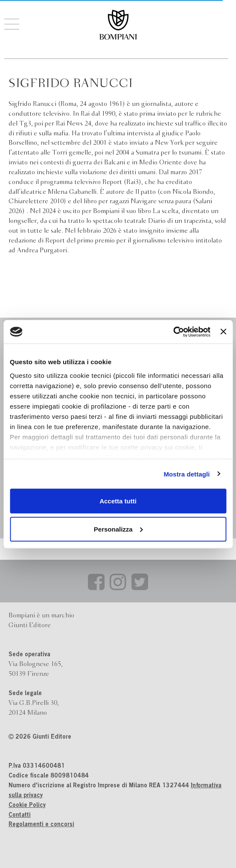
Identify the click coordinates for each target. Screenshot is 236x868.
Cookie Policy (27, 806)
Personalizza (118, 529)
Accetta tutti (118, 501)
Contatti (20, 815)
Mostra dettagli (186, 474)
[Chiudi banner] (223, 332)
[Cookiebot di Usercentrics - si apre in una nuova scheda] (173, 332)
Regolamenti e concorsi (41, 825)
